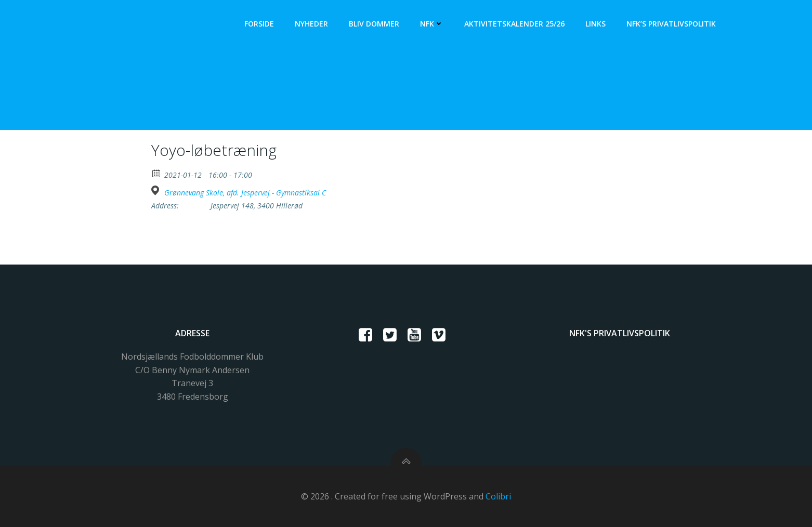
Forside (259, 24)
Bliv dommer (374, 24)
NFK (432, 24)
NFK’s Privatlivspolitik (671, 24)
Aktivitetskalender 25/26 (514, 24)
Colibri (498, 496)
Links (595, 24)
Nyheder (311, 24)
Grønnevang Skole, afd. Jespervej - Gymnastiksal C (245, 193)
